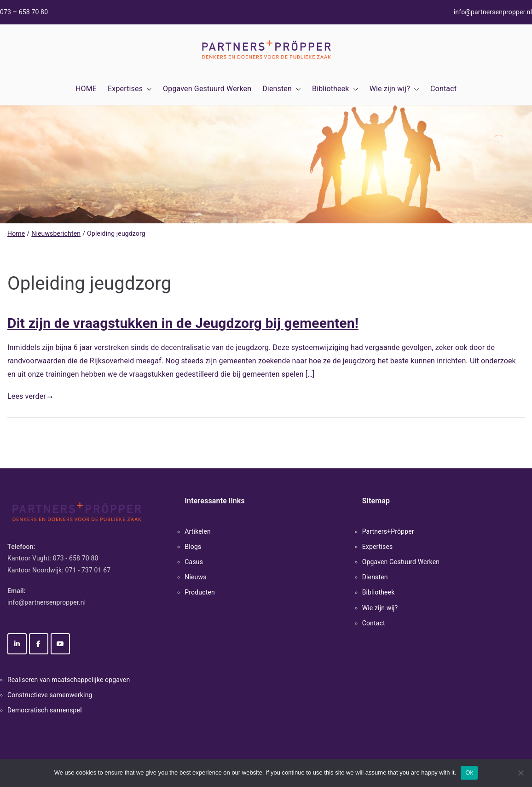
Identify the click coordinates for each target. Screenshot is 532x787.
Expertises (130, 89)
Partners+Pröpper (388, 531)
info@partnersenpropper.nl (493, 12)
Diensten (282, 89)
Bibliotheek (335, 89)
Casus (194, 562)
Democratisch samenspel (45, 710)
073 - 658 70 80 (76, 558)
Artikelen (198, 531)
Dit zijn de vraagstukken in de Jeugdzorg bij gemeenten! (183, 323)
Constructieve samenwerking (50, 695)
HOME (86, 89)
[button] (147, 89)
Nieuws (195, 577)
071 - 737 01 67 (88, 570)
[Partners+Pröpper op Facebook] (39, 644)
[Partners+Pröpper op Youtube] (60, 644)
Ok (469, 772)
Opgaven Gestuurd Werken (207, 89)
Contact (443, 89)
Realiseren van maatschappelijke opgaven (69, 680)
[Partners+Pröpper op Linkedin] (17, 644)
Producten (200, 592)
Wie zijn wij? (394, 89)
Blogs (193, 547)
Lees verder (30, 396)
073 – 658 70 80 (24, 12)
